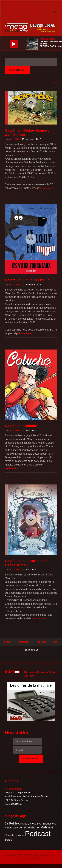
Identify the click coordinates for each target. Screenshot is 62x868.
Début (7, 642)
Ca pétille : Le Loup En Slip (27, 280)
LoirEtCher (33, 828)
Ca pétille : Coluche (21, 426)
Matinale (47, 827)
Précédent (24, 642)
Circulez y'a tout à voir (30, 824)
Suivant (42, 642)
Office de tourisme (14, 835)
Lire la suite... (46, 188)
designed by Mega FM (31, 858)
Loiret (22, 827)
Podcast (38, 834)
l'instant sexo (11, 828)
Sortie (8, 840)
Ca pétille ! (15, 139)
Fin (56, 642)
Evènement (49, 824)
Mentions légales (13, 789)
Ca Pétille (11, 823)
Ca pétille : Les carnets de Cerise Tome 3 (26, 563)
